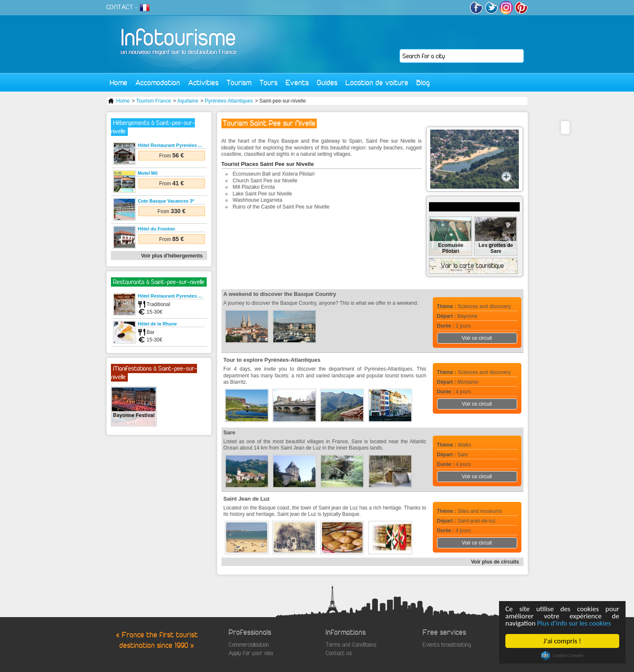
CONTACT (120, 7)
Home (119, 83)
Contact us (339, 653)
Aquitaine (188, 101)
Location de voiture (377, 83)
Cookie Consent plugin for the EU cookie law (562, 656)
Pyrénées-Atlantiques (229, 101)
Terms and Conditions (351, 645)
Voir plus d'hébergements (172, 256)
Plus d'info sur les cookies (574, 623)
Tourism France (154, 101)
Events (297, 83)
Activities (203, 83)
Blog (423, 83)
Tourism (239, 83)
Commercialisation (249, 645)
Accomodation (158, 83)
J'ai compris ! (562, 641)
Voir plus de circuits (495, 562)
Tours (268, 83)
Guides (327, 83)
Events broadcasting (447, 645)
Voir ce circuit (477, 338)
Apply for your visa (251, 653)
